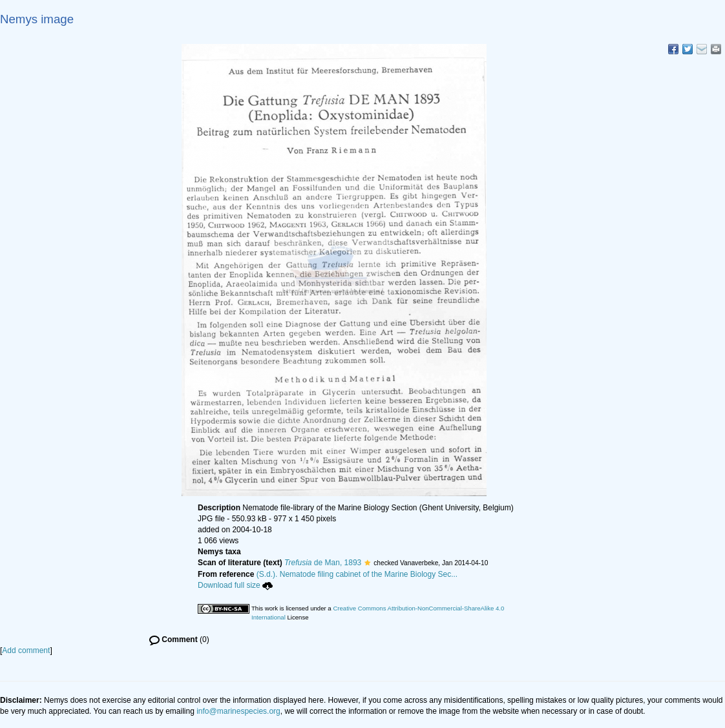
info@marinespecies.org (238, 711)
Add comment (26, 650)
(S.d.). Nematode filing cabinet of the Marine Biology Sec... (357, 574)
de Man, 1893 (323, 563)
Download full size (235, 585)
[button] (367, 563)
